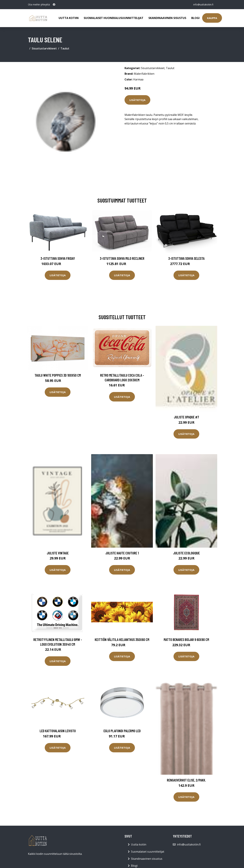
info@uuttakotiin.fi (203, 4)
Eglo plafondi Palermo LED (122, 731)
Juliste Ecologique (186, 553)
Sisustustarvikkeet (44, 48)
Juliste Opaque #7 (186, 417)
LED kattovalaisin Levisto (58, 731)
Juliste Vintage (58, 553)
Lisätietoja (137, 100)
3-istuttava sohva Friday (58, 258)
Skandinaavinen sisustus (167, 18)
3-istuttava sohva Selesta (186, 258)
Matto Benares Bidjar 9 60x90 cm (186, 639)
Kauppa (212, 18)
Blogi (195, 18)
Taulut (65, 48)
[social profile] (54, 5)
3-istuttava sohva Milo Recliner (122, 258)
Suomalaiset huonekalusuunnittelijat (114, 18)
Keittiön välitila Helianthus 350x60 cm (122, 639)
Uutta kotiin (69, 18)
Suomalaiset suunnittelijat (148, 852)
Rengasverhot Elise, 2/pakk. (186, 780)
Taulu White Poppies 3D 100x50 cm (58, 375)
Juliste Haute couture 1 (122, 553)
